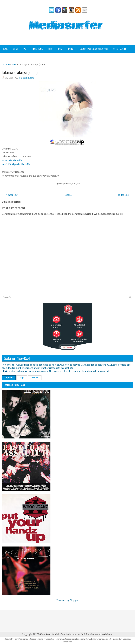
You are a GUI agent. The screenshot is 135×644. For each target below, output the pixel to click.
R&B (50, 49)
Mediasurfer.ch (49, 634)
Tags (22, 378)
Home (5, 49)
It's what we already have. (99, 634)
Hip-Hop (71, 49)
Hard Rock (38, 49)
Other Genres (120, 49)
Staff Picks (20, 56)
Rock (59, 49)
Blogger (74, 600)
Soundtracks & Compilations (94, 49)
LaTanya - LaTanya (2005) (20, 72)
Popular (9, 378)
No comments (27, 78)
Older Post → (125, 195)
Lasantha (50, 639)
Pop (25, 49)
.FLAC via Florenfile (12, 160)
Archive (35, 378)
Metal (16, 49)
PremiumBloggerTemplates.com (70, 639)
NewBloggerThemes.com (97, 639)
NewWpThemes (21, 639)
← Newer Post (11, 195)
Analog (6, 56)
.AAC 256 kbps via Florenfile (16, 164)
